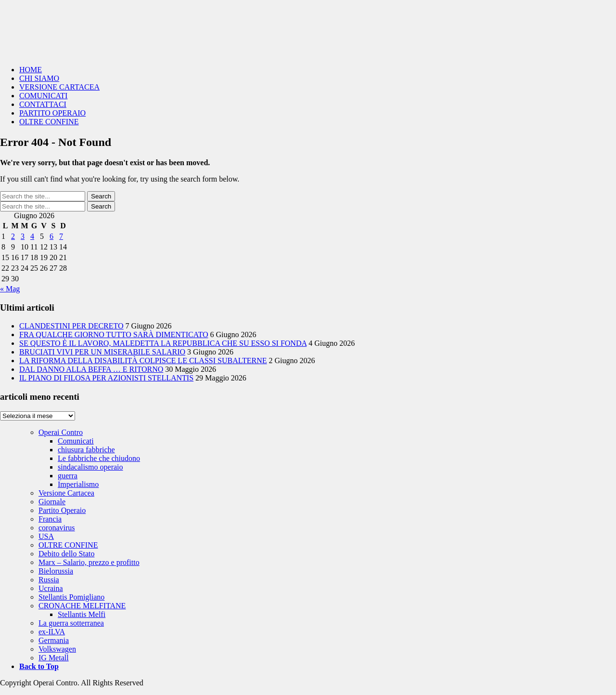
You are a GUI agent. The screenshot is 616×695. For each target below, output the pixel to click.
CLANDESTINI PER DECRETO (71, 326)
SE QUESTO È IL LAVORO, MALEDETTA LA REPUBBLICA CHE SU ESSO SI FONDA (163, 343)
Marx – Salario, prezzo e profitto (89, 562)
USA (46, 536)
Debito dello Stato (66, 554)
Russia (49, 580)
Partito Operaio (62, 510)
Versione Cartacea (66, 493)
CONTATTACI (43, 104)
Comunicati (76, 441)
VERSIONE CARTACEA (59, 87)
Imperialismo (78, 484)
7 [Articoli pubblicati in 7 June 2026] (61, 236)
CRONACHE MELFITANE (82, 606)
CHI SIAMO (39, 78)
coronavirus (57, 528)
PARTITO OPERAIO (52, 113)
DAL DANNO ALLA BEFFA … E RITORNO (91, 369)
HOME (31, 70)
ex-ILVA (52, 632)
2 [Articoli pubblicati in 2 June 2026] (13, 236)
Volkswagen (57, 649)
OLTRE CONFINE (49, 122)
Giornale (52, 502)
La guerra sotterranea (71, 623)
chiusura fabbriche (86, 450)
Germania (54, 640)
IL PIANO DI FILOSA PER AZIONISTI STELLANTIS (106, 378)
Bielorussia (56, 571)
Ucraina (51, 588)
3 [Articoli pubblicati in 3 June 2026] (23, 236)
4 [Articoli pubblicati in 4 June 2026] (32, 236)
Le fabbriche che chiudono (99, 458)
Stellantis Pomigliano (71, 597)
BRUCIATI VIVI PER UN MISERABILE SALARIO (102, 352)
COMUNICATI (43, 96)
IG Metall (54, 658)
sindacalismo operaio (90, 467)
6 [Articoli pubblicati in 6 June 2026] (51, 236)
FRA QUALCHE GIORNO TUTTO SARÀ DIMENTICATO (114, 334)
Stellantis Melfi (82, 614)
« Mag (10, 289)
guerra (68, 476)
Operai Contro (308, 29)
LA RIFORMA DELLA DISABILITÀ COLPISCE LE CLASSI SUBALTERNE (143, 361)
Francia (50, 519)
